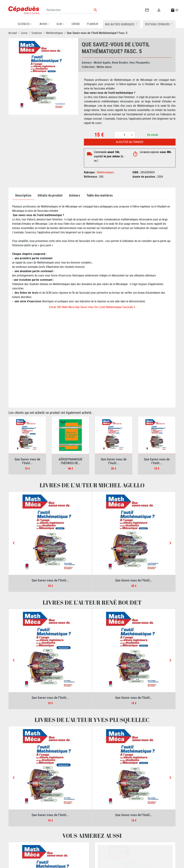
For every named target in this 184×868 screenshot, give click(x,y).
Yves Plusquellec (140, 63)
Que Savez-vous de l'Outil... (27, 461)
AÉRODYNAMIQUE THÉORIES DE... (70, 461)
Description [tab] (23, 195)
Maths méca (104, 67)
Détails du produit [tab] (50, 195)
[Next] (170, 543)
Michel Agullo (102, 63)
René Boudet (120, 63)
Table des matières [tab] (100, 195)
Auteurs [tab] (74, 195)
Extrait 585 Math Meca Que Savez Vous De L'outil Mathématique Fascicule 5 (92, 307)
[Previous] (14, 543)
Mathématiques (105, 172)
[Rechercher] (73, 10)
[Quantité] (125, 135)
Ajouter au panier (130, 142)
